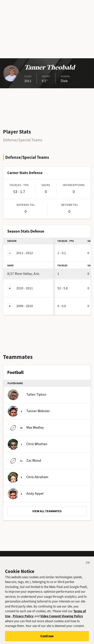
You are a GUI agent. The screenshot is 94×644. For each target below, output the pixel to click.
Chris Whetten (27, 444)
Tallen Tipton (27, 395)
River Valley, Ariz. (24, 274)
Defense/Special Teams (23, 140)
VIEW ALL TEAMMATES (47, 511)
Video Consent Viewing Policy (62, 618)
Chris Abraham (28, 477)
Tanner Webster (29, 411)
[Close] (88, 566)
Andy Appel (26, 494)
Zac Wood (24, 461)
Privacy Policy (23, 618)
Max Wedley (26, 428)
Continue (47, 638)
